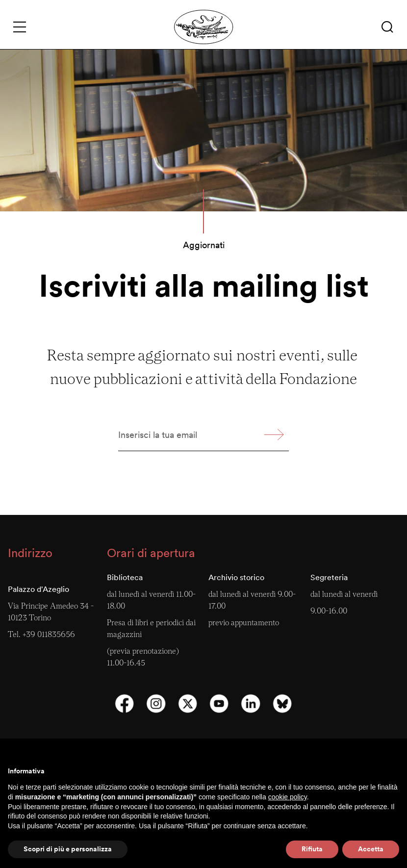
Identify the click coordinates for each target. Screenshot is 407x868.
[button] (387, 27)
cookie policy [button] (288, 797)
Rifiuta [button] (312, 849)
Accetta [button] (371, 849)
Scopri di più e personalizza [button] (68, 849)
